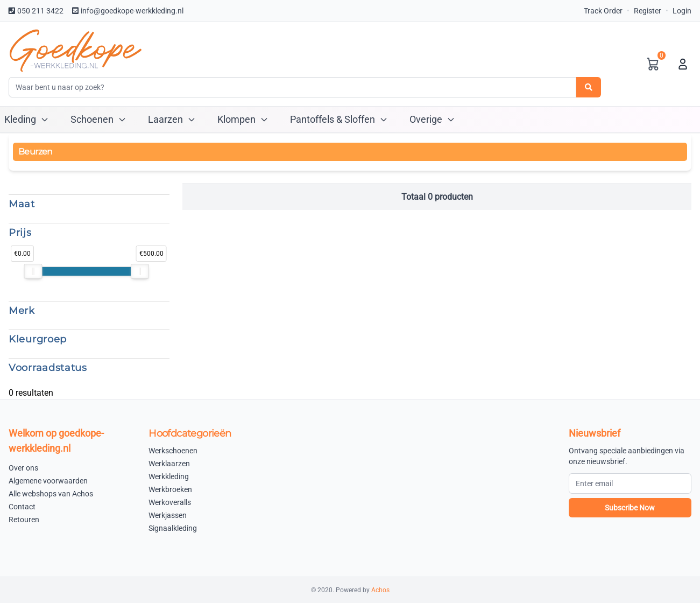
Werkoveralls (170, 502)
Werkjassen (168, 515)
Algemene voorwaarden (48, 481)
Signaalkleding (173, 528)
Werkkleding (169, 476)
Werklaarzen (169, 464)
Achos (380, 590)
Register (648, 11)
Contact (22, 507)
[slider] (33, 271)
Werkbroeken (170, 489)
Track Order (603, 11)
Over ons (23, 468)
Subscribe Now (630, 508)
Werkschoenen (173, 451)
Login (682, 11)
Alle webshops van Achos (51, 494)
